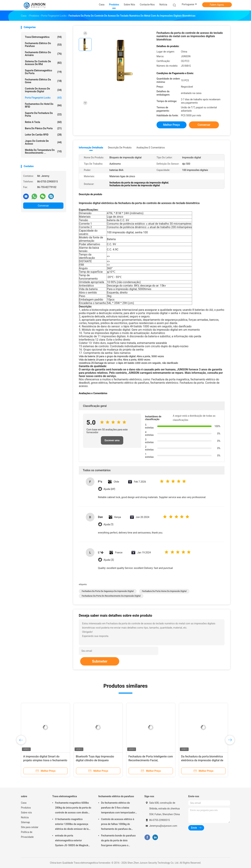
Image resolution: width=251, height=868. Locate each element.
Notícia (25, 817)
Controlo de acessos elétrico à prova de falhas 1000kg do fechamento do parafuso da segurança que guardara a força (118, 825)
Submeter (100, 661)
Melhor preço (172, 125)
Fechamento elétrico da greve (43, 81)
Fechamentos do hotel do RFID (43, 105)
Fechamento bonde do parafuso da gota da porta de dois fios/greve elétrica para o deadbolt (118, 841)
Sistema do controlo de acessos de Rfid (43, 63)
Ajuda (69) (109, 489)
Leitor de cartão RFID (43, 135)
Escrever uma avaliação (112, 442)
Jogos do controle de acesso (43, 142)
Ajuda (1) (108, 525)
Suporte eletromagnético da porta (43, 72)
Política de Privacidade (27, 835)
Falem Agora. (217, 5)
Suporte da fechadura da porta (43, 114)
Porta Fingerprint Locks (43, 98)
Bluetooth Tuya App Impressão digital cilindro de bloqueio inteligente (95, 760)
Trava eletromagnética (43, 37)
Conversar (43, 206)
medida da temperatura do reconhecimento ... (43, 151)
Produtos (26, 808)
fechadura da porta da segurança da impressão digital (108, 591)
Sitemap (25, 822)
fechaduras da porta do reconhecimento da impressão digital (111, 596)
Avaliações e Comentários (151, 148)
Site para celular (30, 827)
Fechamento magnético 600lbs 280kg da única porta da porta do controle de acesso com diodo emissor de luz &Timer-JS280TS (73, 808)
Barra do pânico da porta (43, 128)
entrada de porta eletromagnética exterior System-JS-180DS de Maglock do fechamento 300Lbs (72, 841)
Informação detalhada (91, 148)
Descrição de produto (120, 148)
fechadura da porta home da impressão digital (164, 591)
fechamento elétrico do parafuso (43, 45)
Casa (24, 803)
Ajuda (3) (109, 560)
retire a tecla (43, 122)
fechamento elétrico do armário (43, 54)
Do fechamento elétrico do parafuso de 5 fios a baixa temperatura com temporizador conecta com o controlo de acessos (118, 808)
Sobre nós (26, 813)
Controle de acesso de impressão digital (43, 90)
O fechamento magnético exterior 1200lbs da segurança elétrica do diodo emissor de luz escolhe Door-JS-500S (72, 825)
